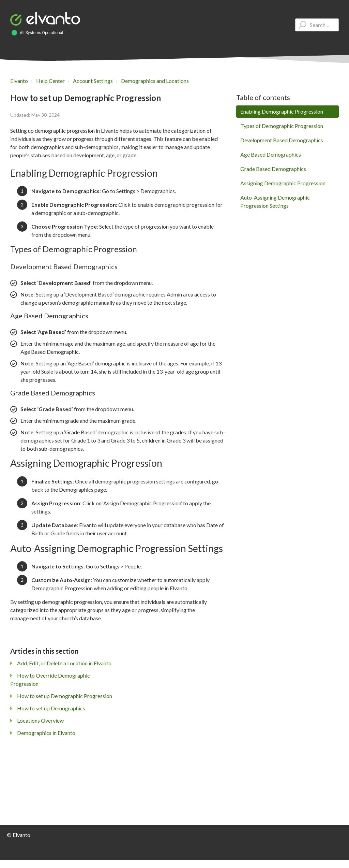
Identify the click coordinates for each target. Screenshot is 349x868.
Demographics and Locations (155, 81)
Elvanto (19, 81)
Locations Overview (40, 720)
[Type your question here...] (317, 25)
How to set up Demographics (51, 708)
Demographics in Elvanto (46, 733)
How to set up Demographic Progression (65, 696)
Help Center (50, 81)
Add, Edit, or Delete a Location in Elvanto (64, 663)
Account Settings (93, 81)
